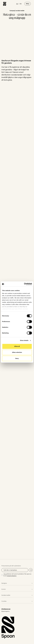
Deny (17, 358)
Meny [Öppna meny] (28, 4)
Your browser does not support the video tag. (17, 39)
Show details (24, 340)
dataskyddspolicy (12, 576)
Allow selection (17, 352)
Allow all (17, 346)
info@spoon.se (6, 609)
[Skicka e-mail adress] (31, 570)
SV (17, 4)
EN (21, 4)
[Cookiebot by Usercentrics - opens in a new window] (24, 284)
